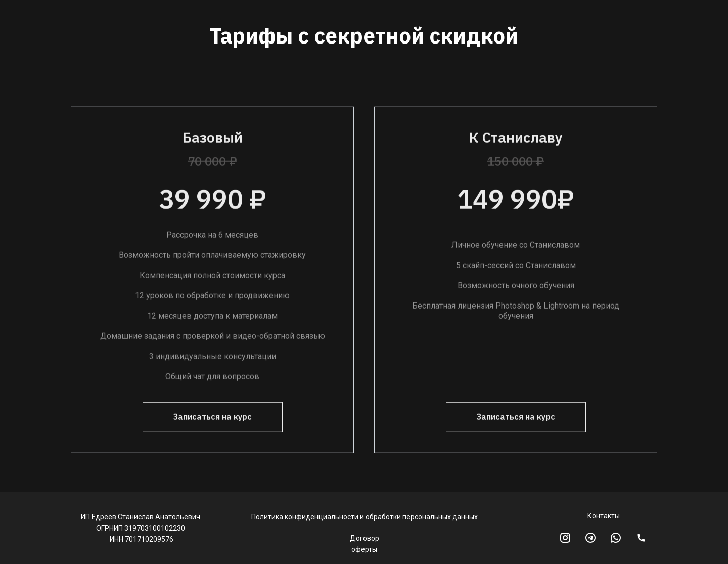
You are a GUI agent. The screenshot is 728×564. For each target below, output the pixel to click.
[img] (641, 538)
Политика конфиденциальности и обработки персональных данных (365, 517)
